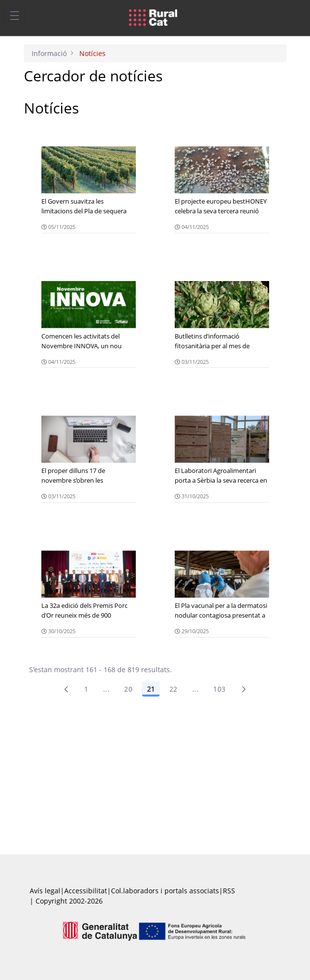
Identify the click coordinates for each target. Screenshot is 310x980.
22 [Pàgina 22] (173, 689)
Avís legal (45, 891)
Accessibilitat (86, 891)
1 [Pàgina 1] (86, 689)
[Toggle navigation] (15, 15)
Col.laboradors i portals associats (165, 891)
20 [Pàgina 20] (128, 689)
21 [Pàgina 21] (151, 689)
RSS (229, 891)
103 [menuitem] (219, 689)
